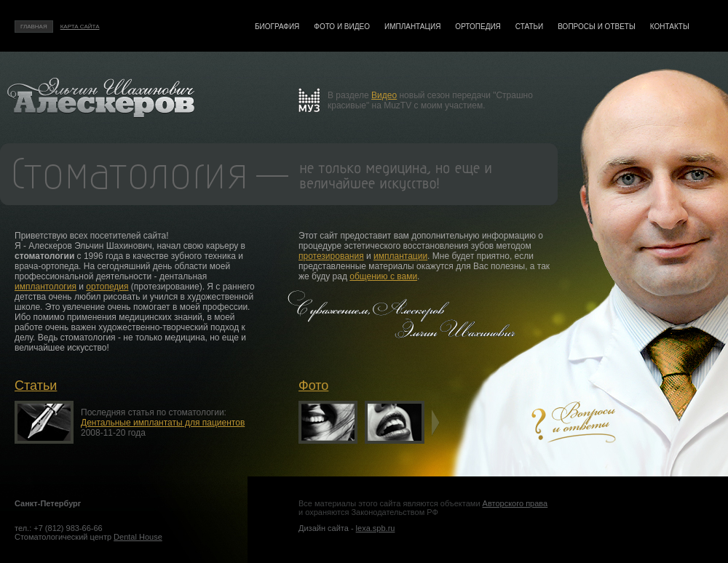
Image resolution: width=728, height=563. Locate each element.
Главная (34, 27)
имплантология (45, 287)
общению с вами (383, 276)
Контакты (670, 27)
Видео (384, 95)
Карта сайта (80, 27)
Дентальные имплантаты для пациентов (163, 423)
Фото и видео (342, 27)
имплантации (400, 256)
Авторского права (515, 503)
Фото (313, 386)
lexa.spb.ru (376, 528)
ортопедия (107, 287)
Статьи (529, 27)
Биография (277, 27)
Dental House (138, 537)
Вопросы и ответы (597, 27)
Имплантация (412, 27)
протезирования (331, 256)
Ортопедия (478, 27)
